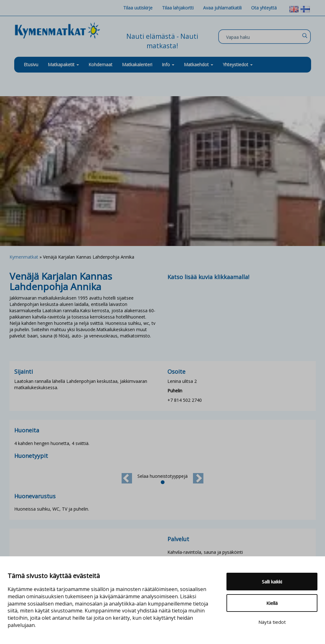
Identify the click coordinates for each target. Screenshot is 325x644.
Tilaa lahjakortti (178, 8)
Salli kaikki (272, 582)
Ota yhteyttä (264, 8)
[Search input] (263, 37)
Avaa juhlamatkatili (222, 8)
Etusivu (31, 64)
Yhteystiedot (238, 64)
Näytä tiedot (272, 622)
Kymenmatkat (24, 257)
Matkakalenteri (137, 64)
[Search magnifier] (304, 36)
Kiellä (272, 603)
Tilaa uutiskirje (138, 8)
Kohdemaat (100, 64)
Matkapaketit (63, 64)
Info (168, 64)
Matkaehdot (199, 64)
